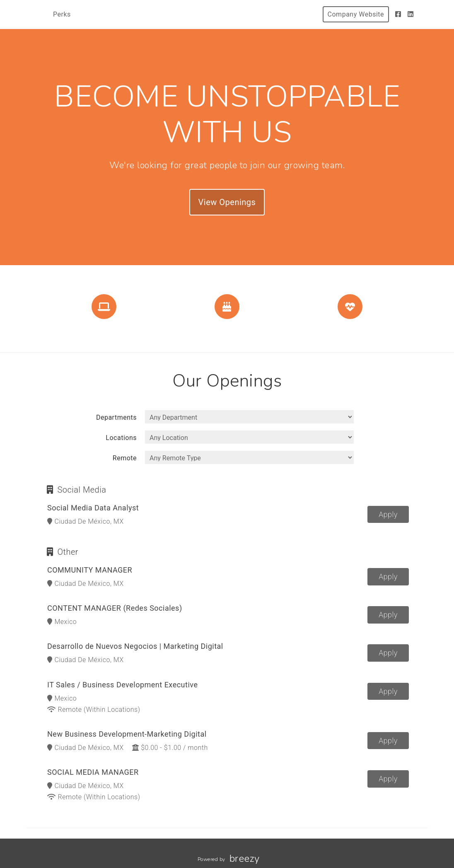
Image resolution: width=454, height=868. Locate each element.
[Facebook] (398, 14)
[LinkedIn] (411, 14)
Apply (388, 514)
